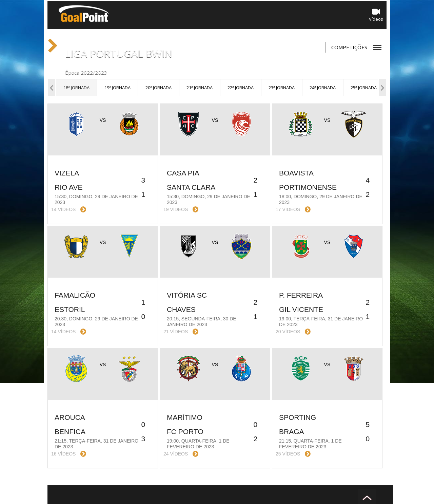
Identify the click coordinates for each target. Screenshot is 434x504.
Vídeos (376, 15)
